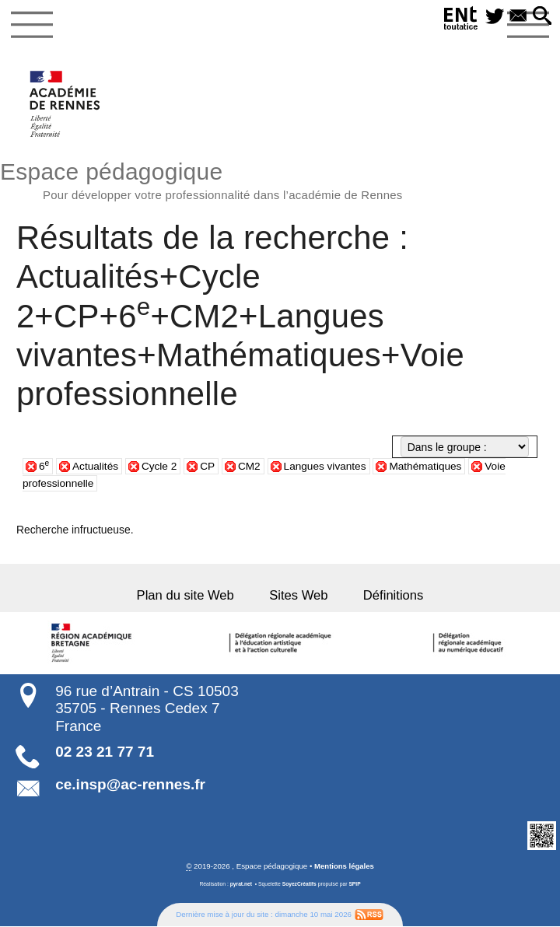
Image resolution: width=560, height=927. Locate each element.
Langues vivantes (328, 468)
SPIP (355, 885)
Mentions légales (344, 868)
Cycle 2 (160, 468)
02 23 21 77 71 (105, 752)
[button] (541, 17)
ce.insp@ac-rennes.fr (130, 785)
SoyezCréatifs (299, 885)
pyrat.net (241, 885)
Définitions (388, 597)
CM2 (252, 468)
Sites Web (299, 597)
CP (210, 468)
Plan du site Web (191, 597)
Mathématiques (430, 468)
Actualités (96, 468)
